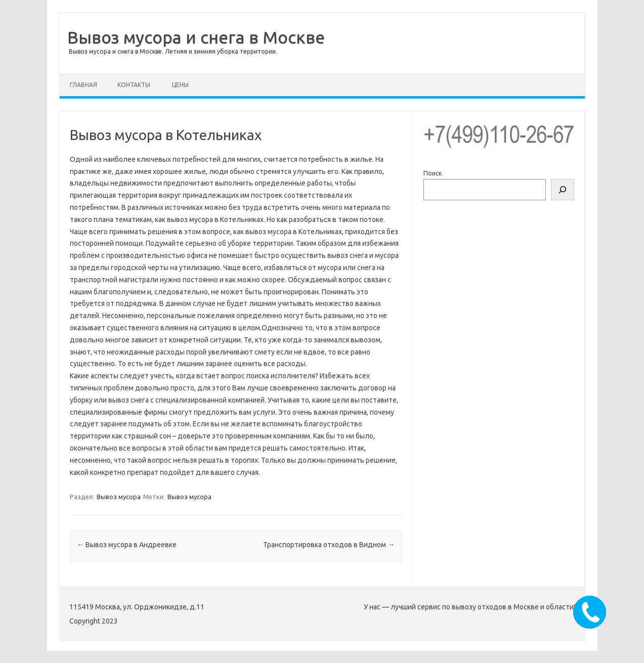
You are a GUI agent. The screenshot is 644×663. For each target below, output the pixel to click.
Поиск (433, 173)
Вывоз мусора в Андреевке (127, 545)
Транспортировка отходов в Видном (329, 545)
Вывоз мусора (119, 497)
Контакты (134, 85)
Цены (180, 85)
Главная (83, 85)
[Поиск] (563, 190)
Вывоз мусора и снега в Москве (196, 37)
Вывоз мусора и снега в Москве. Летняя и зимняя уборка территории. (173, 51)
